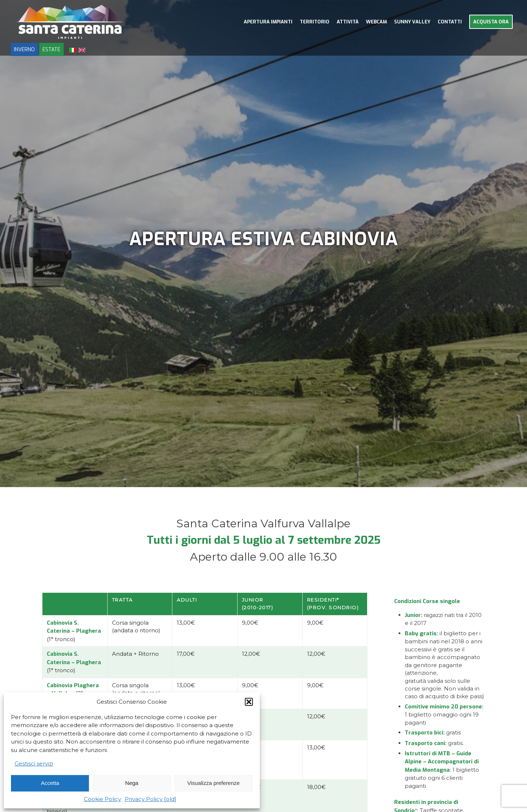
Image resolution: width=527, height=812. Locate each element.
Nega (132, 783)
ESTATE (51, 49)
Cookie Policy (102, 799)
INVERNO (24, 49)
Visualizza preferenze (214, 783)
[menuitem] (268, 22)
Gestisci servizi (34, 764)
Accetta (50, 783)
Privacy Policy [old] (151, 799)
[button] (249, 702)
